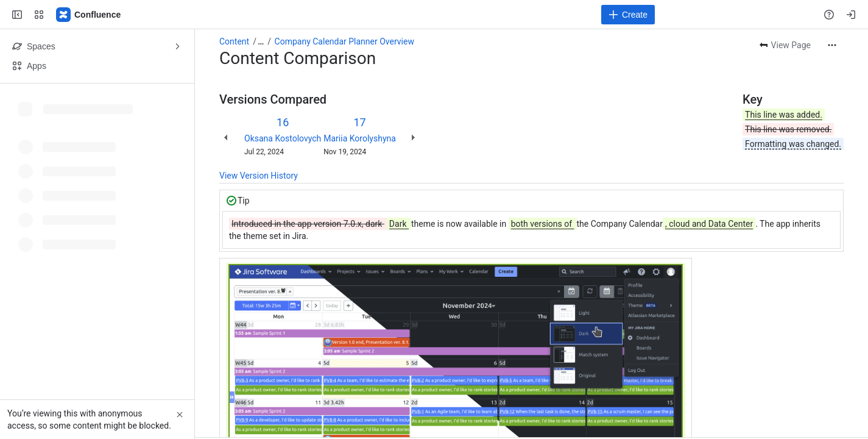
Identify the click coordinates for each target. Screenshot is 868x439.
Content (234, 41)
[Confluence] (89, 15)
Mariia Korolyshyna (360, 138)
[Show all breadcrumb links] (261, 41)
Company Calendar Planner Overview (344, 41)
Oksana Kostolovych (283, 138)
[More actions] (832, 45)
